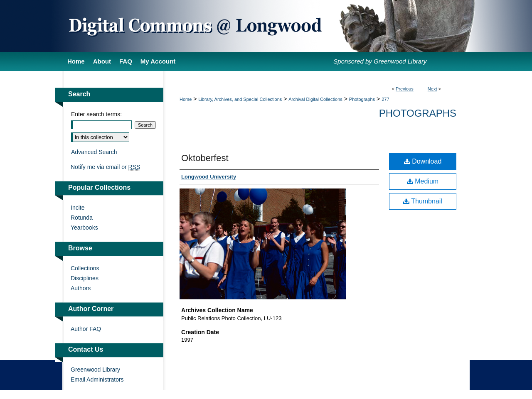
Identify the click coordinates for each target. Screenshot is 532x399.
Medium (423, 181)
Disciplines (85, 278)
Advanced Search (94, 152)
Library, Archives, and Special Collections (240, 99)
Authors (81, 288)
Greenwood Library (95, 370)
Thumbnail (423, 201)
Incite (78, 208)
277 (385, 99)
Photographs (362, 99)
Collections (85, 268)
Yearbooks (84, 228)
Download (423, 161)
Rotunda (82, 218)
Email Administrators (97, 379)
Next (432, 89)
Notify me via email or (105, 167)
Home (186, 99)
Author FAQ (86, 329)
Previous (405, 89)
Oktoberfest (205, 158)
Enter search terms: (96, 114)
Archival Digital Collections (315, 99)
